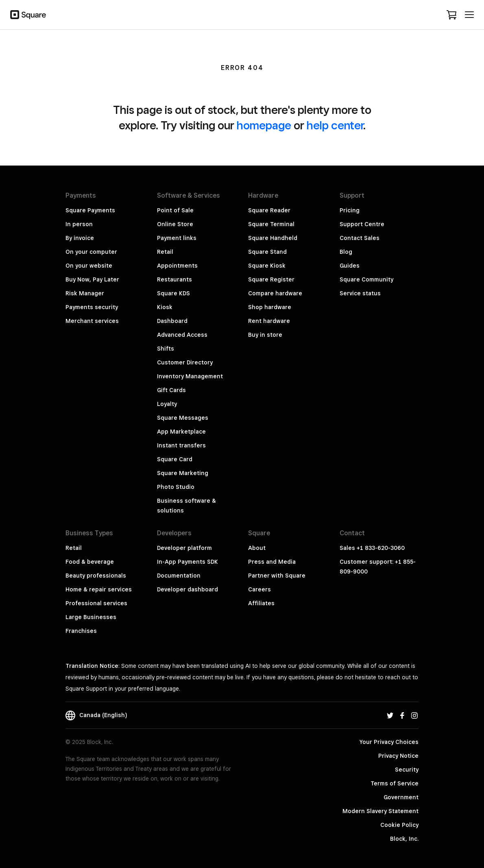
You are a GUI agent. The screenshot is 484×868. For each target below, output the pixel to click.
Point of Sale (175, 210)
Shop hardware (270, 307)
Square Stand (267, 252)
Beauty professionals (96, 576)
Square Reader (269, 210)
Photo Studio (176, 487)
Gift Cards (171, 390)
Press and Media (272, 562)
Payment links (177, 238)
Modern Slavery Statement (380, 811)
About (257, 548)
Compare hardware (275, 293)
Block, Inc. (404, 839)
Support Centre (362, 224)
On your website (89, 266)
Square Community (366, 279)
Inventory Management (190, 376)
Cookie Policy (399, 825)
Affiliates (261, 603)
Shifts (166, 349)
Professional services (96, 603)
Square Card (175, 459)
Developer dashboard (187, 589)
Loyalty (167, 404)
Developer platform (184, 548)
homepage (264, 125)
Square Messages (183, 418)
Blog (346, 252)
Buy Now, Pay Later (92, 279)
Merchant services (92, 321)
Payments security (92, 307)
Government (401, 797)
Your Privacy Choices (389, 742)
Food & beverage (90, 562)
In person (79, 224)
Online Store (175, 224)
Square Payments (90, 210)
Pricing (350, 210)
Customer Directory (185, 362)
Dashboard (172, 321)
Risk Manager (85, 293)
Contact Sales (360, 238)
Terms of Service (395, 783)
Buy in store (265, 335)
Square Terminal (271, 224)
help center (335, 125)
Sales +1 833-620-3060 (372, 548)
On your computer (91, 252)
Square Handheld (273, 238)
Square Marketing (183, 473)
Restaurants (174, 279)
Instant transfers (181, 445)
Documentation (179, 576)
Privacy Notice (398, 756)
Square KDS (173, 293)
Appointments (177, 266)
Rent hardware (269, 321)
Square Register (271, 279)
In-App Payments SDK (187, 562)
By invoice (80, 238)
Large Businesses (91, 617)
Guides (350, 266)
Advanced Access (182, 335)
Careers (259, 589)
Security (407, 770)
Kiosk (165, 307)
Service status (360, 293)
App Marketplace (181, 432)
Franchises (81, 631)
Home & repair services (99, 589)
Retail (165, 252)
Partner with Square (277, 576)
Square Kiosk (267, 266)
